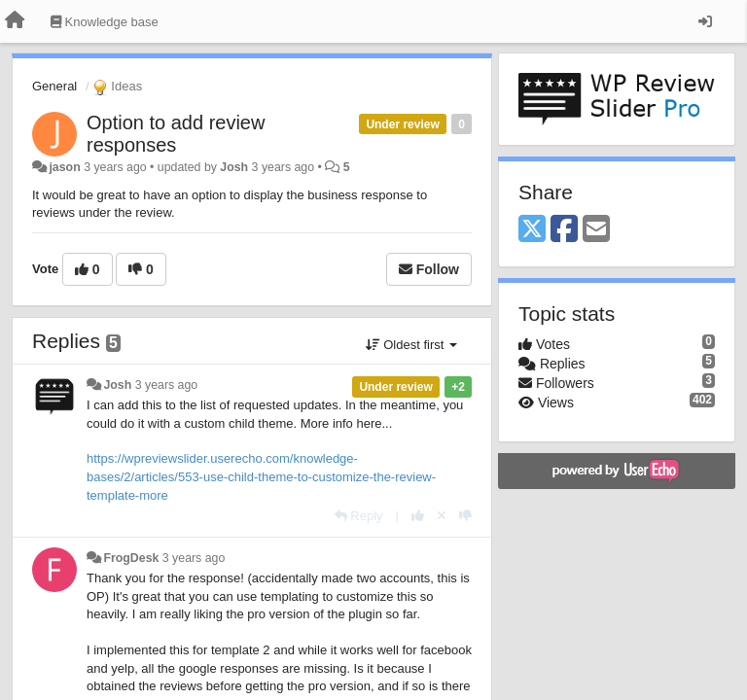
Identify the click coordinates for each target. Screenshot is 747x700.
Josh (234, 167)
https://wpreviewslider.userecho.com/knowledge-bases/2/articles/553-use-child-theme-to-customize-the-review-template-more (261, 476)
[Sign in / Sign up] (705, 21)
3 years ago (167, 385)
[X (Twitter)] (532, 230)
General (54, 86)
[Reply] (359, 516)
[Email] (596, 230)
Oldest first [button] (411, 345)
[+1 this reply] (418, 516)
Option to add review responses (176, 134)
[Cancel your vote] (442, 516)
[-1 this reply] (465, 516)
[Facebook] (564, 230)
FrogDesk (131, 558)
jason (64, 167)
